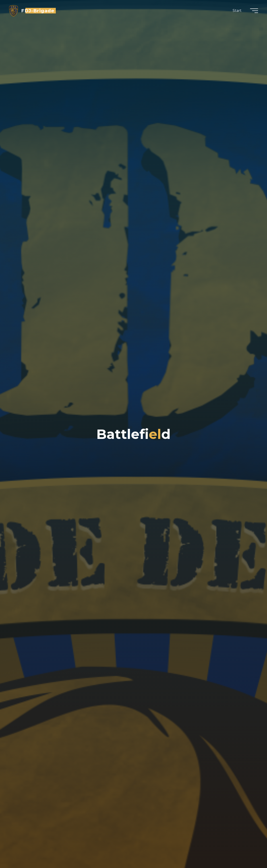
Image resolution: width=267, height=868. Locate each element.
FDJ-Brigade (38, 11)
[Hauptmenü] (254, 11)
